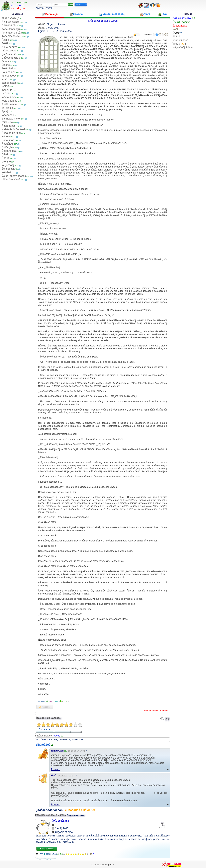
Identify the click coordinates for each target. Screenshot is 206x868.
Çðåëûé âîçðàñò (11, 58)
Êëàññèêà (7, 68)
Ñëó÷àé (6, 137)
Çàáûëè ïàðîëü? (45, 8)
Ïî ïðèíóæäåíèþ (10, 104)
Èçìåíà (5, 61)
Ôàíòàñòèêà (9, 151)
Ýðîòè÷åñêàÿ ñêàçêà (14, 176)
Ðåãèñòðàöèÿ (81, 5)
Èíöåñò (6, 65)
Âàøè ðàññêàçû (11, 29)
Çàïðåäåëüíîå (9, 54)
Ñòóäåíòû (7, 144)
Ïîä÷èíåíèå (7, 108)
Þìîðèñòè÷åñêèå (11, 180)
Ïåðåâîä (6, 94)
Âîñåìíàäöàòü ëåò (12, 33)
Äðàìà (5, 43)
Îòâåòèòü (56, 769)
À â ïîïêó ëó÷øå (10, 22)
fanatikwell (57, 751)
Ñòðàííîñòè (8, 140)
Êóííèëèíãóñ (9, 72)
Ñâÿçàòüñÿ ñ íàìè (183, 47)
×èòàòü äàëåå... (47, 849)
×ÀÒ (175, 29)
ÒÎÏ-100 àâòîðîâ (181, 22)
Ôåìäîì (5, 154)
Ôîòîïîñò (6, 162)
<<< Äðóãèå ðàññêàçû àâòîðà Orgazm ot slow (60, 740)
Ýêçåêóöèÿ (8, 165)
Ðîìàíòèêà (7, 122)
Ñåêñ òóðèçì (9, 126)
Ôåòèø (6, 158)
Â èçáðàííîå (45, 707)
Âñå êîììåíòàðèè (182, 18)
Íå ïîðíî (5, 86)
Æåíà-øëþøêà (10, 47)
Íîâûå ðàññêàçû (10, 18)
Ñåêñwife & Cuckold (13, 129)
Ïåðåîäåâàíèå (9, 97)
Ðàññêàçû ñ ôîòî (11, 119)
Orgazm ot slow (56, 24)
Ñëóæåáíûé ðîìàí (11, 133)
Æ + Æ (51, 31)
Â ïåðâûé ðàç (9, 26)
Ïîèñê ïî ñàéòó (180, 40)
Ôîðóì (176, 33)
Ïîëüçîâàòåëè (180, 26)
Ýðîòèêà (6, 172)
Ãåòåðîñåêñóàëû (11, 36)
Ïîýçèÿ (5, 111)
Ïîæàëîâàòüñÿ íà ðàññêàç (156, 711)
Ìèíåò (4, 79)
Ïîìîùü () (179, 44)
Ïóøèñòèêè (8, 115)
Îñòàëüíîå (7, 90)
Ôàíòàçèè (7, 147)
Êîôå (54, 776)
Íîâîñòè (176, 37)
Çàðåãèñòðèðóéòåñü (50, 810)
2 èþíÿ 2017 (62, 828)
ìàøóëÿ (56, 736)
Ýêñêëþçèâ (8, 169)
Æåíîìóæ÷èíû (9, 51)
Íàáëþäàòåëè (9, 83)
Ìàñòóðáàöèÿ (9, 76)
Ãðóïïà (5, 40)
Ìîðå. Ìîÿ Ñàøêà (60, 821)
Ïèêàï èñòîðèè (9, 101)
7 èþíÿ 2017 (53, 28)
